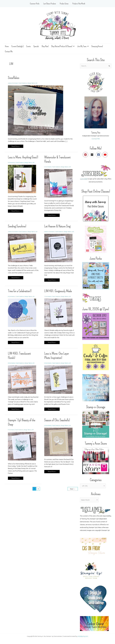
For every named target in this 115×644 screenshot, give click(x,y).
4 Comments (11, 167)
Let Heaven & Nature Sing (58, 226)
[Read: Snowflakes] (37, 111)
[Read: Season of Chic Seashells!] (60, 443)
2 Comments (48, 167)
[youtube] (106, 155)
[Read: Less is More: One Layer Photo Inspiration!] (60, 381)
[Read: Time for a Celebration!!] (23, 315)
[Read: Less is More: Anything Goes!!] (23, 183)
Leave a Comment (13, 84)
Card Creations (24, 84)
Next (73, 490)
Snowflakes (14, 78)
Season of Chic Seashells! (57, 422)
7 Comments (48, 298)
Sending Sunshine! (17, 226)
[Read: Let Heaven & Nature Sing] (60, 250)
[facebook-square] (99, 155)
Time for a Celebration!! (20, 293)
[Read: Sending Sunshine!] (23, 250)
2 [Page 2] (38, 490)
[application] (73, 46)
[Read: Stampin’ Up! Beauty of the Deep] (23, 448)
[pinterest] (86, 155)
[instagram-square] (92, 155)
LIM (38, 84)
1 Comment (11, 431)
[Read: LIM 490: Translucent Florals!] (23, 381)
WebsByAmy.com (83, 636)
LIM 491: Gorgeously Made (58, 293)
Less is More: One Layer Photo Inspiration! (57, 357)
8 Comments (11, 365)
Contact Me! (96, 139)
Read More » (16, 147)
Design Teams (33, 84)
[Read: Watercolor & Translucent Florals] (60, 183)
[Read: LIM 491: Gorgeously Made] (60, 315)
